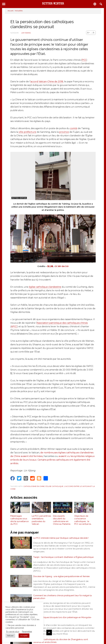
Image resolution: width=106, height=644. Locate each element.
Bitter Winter (53, 4)
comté (74, 128)
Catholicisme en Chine (34, 486)
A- (94, 33)
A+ (88, 33)
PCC (84, 60)
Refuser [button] (10, 636)
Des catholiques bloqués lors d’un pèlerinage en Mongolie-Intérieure (63, 621)
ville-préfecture (27, 132)
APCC (14, 327)
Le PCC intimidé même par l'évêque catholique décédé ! (62, 538)
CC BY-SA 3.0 (62, 266)
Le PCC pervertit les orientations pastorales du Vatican (41, 520)
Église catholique (54, 486)
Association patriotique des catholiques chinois (62, 323)
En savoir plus (13, 631)
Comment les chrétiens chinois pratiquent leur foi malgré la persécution (63, 598)
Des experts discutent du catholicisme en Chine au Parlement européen (63, 520)
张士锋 (50, 266)
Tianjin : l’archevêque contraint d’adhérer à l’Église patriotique (64, 558)
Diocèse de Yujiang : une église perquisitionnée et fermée (62, 577)
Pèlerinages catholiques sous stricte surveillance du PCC (19, 520)
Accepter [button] (24, 636)
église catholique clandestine (45, 287)
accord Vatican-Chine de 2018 (47, 82)
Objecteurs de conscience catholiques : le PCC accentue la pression (83, 520)
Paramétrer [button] (27, 631)
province (64, 132)
